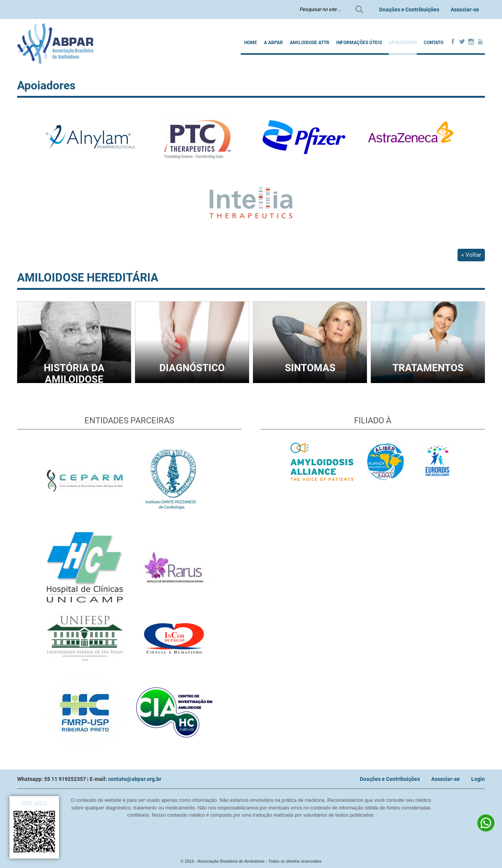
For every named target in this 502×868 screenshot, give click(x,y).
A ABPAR (273, 43)
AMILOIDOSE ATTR (310, 43)
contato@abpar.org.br (135, 779)
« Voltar (471, 255)
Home (251, 43)
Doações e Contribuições (409, 10)
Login (478, 779)
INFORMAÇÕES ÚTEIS (359, 43)
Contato (434, 43)
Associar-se (465, 10)
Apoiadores (403, 43)
